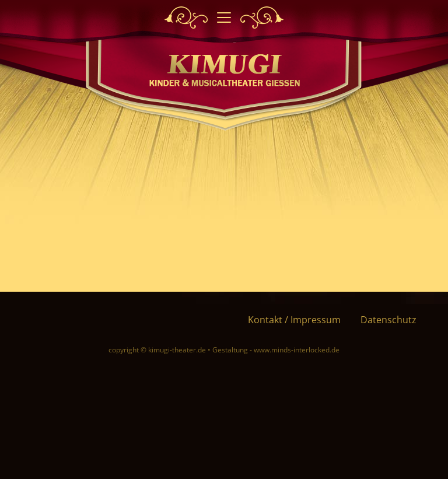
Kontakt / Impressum (294, 320)
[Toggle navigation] (224, 18)
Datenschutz (388, 320)
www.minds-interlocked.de (297, 350)
